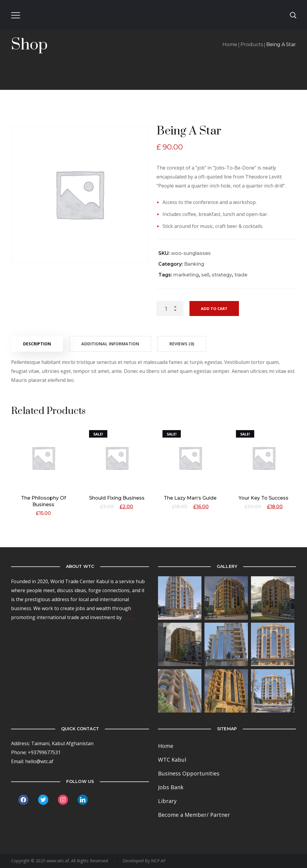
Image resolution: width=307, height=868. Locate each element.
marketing (186, 275)
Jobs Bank (171, 787)
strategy (222, 275)
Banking (194, 264)
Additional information (110, 344)
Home (230, 44)
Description (37, 344)
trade (241, 275)
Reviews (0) (182, 344)
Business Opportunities (189, 773)
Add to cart (214, 309)
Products (252, 44)
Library (167, 801)
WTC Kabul (172, 760)
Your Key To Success (264, 498)
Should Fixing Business (117, 498)
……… (129, 617)
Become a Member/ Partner (194, 815)
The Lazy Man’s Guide (190, 498)
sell (205, 275)
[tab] (37, 344)
